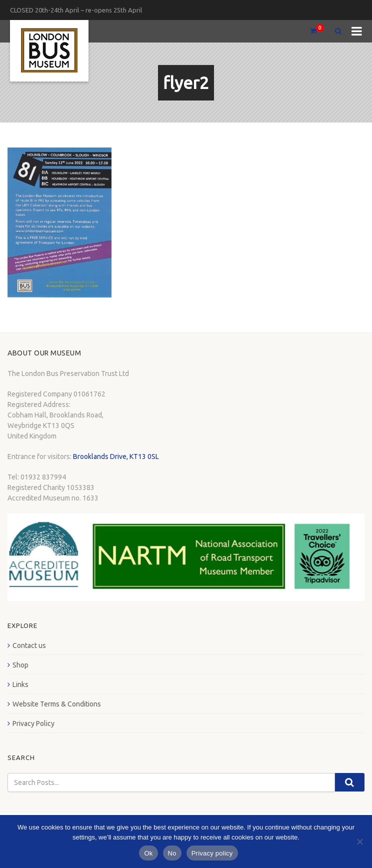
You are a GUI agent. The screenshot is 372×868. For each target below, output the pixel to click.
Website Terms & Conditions (57, 704)
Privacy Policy (33, 723)
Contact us (29, 645)
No (172, 853)
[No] (359, 841)
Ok (148, 853)
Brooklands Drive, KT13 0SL (116, 456)
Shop (20, 665)
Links (20, 684)
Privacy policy (212, 853)
